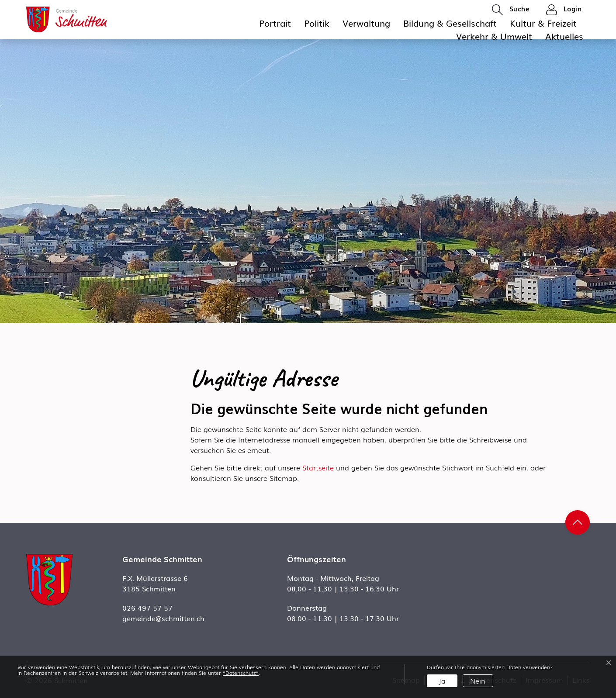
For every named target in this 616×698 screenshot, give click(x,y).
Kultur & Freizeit (543, 23)
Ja (442, 681)
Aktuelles (564, 36)
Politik (317, 23)
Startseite (318, 467)
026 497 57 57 (147, 608)
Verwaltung (366, 23)
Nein (478, 681)
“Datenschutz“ (241, 673)
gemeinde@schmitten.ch (163, 618)
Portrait (275, 23)
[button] (511, 9)
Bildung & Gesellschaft (450, 23)
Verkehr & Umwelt (494, 36)
